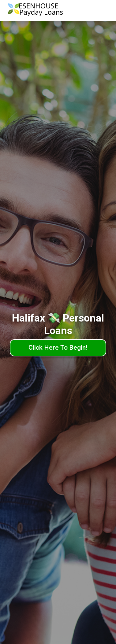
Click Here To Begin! (58, 348)
